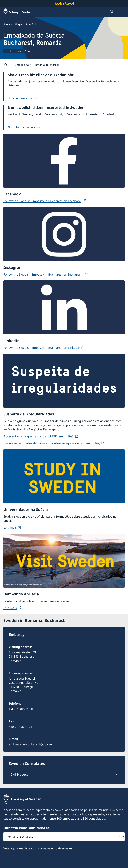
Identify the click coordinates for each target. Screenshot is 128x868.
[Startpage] (7, 65)
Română (31, 24)
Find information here (22, 127)
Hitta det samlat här (20, 98)
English (20, 24)
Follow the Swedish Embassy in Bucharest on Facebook (42, 201)
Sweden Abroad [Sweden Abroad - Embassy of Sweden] (64, 3)
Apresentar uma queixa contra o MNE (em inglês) (39, 436)
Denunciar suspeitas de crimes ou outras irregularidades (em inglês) (52, 443)
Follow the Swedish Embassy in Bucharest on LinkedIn (42, 348)
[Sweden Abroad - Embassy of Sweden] (20, 12)
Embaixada (22, 65)
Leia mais (10, 528)
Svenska (8, 24)
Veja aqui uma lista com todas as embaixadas (36, 848)
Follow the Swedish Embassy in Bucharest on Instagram (43, 274)
